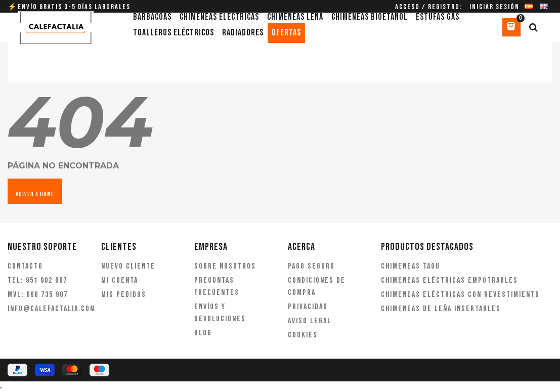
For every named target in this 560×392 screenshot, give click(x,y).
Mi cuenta (120, 280)
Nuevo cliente (128, 266)
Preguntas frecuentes (217, 287)
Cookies (303, 335)
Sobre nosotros (225, 266)
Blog (203, 333)
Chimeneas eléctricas (219, 17)
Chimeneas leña (295, 17)
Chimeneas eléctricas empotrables (449, 280)
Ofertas (286, 33)
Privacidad (308, 307)
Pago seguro (311, 266)
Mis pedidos (124, 295)
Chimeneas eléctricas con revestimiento (460, 295)
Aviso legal (310, 321)
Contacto (25, 266)
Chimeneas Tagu (411, 266)
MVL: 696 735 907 (38, 295)
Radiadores (243, 33)
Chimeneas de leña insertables (441, 309)
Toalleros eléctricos (174, 33)
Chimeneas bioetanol (370, 17)
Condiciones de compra (317, 287)
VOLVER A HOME (35, 194)
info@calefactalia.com (47, 309)
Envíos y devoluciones (220, 313)
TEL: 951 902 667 (37, 280)
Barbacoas (152, 17)
